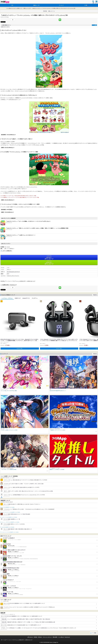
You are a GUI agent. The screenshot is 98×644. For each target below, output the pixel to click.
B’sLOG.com (67, 637)
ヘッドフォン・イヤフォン (7, 298)
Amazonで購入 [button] (20, 348)
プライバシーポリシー (47, 637)
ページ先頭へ (94, 633)
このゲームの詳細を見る (7, 251)
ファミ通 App (5, 2)
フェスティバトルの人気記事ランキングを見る (9, 517)
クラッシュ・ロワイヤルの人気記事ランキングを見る (10, 522)
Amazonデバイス (26, 298)
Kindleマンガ (18, 298)
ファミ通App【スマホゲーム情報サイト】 (14, 8)
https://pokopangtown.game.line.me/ (13, 272)
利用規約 (36, 637)
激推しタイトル (52, 11)
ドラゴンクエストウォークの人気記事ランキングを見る (11, 512)
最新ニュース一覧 (27, 8)
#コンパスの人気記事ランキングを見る (8, 507)
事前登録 (45, 11)
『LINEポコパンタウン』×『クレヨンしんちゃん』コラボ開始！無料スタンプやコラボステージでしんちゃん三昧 (53, 8)
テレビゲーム (35, 298)
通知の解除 (55, 637)
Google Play (49, 263)
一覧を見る (95, 295)
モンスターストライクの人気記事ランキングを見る (10, 532)
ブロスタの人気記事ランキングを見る (8, 527)
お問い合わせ (30, 637)
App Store (49, 258)
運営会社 (40, 637)
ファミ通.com (61, 637)
